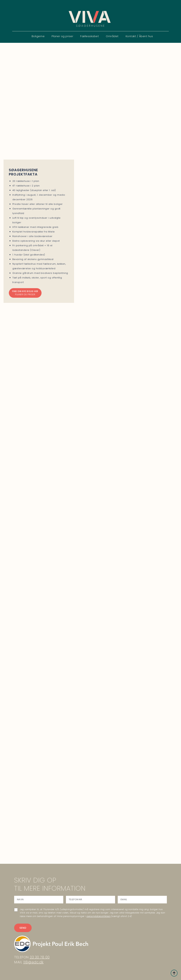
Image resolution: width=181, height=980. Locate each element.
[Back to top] (174, 973)
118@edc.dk (33, 962)
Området (112, 36)
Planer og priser (62, 36)
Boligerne (38, 36)
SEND (23, 928)
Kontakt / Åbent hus (139, 36)
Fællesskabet (90, 36)
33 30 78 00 (40, 957)
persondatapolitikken (99, 916)
